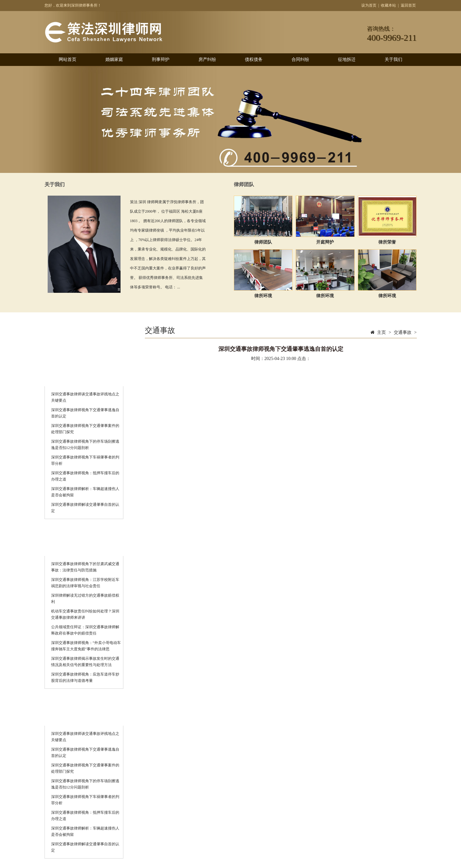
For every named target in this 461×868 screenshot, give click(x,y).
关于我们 (393, 59)
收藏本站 (388, 5)
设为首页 (369, 5)
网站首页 (68, 59)
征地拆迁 (347, 59)
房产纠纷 (207, 59)
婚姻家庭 (114, 59)
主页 (381, 332)
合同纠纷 (300, 59)
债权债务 (254, 59)
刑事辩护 (161, 59)
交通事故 (403, 332)
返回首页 (408, 5)
